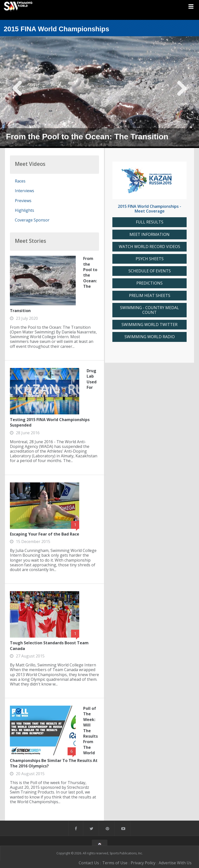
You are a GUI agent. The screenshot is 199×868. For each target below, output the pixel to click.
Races (20, 181)
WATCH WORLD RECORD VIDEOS (149, 247)
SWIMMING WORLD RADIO (150, 337)
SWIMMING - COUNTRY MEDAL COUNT (149, 310)
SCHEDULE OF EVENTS (150, 271)
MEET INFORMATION (149, 235)
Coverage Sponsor (32, 220)
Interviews (25, 191)
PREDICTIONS (149, 283)
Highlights (25, 210)
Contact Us (89, 863)
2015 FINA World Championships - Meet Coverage (149, 209)
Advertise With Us (175, 863)
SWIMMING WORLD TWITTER (149, 325)
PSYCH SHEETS (150, 259)
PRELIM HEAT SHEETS (150, 296)
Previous (17, 92)
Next (182, 92)
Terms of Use (115, 863)
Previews (23, 201)
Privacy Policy (143, 863)
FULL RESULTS (150, 222)
